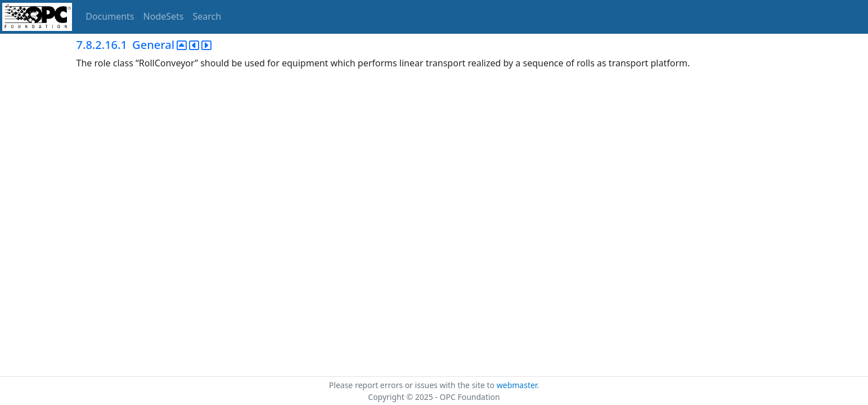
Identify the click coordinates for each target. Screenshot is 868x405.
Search (207, 16)
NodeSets (164, 16)
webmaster (517, 385)
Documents (110, 16)
